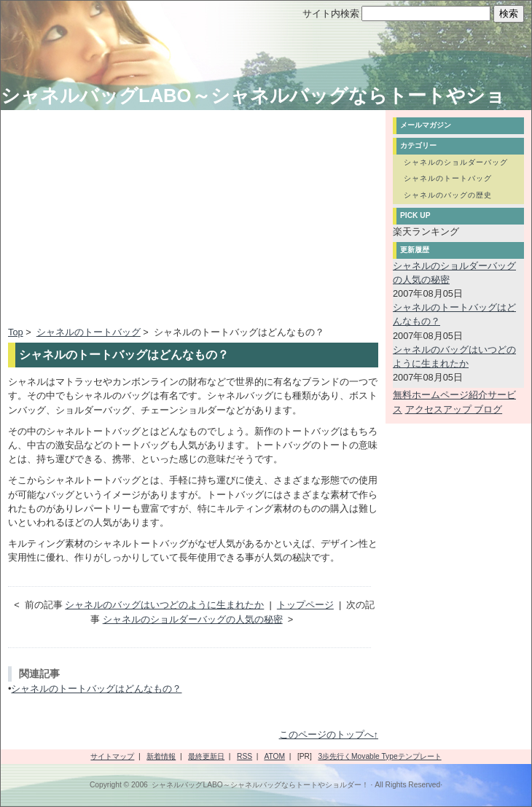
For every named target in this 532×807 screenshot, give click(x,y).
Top (16, 332)
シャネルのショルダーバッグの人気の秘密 (193, 619)
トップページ (305, 605)
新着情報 (161, 756)
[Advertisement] (130, 219)
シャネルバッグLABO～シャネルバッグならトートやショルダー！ (260, 785)
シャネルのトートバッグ (89, 332)
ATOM (274, 756)
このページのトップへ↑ (329, 734)
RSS (245, 756)
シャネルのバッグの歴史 (448, 195)
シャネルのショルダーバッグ (456, 162)
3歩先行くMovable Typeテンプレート (379, 756)
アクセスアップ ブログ (454, 409)
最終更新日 (206, 756)
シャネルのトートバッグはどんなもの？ (96, 689)
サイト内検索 (331, 13)
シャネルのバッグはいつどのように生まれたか (164, 605)
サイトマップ (112, 756)
